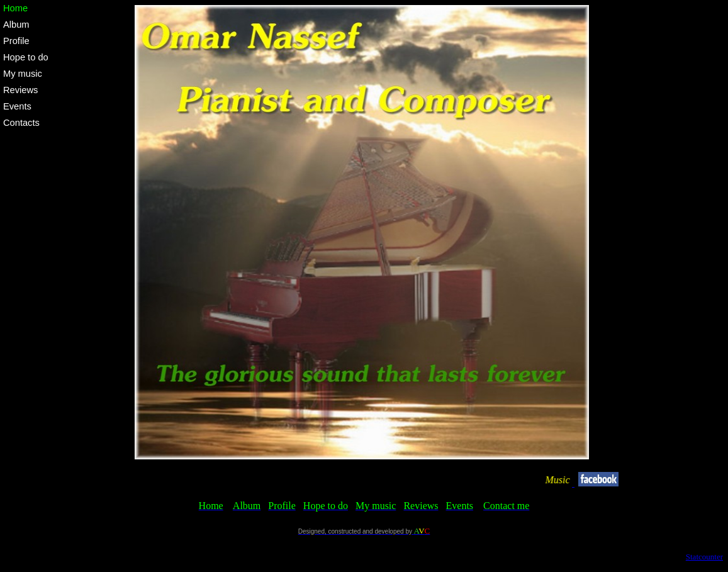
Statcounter (704, 557)
